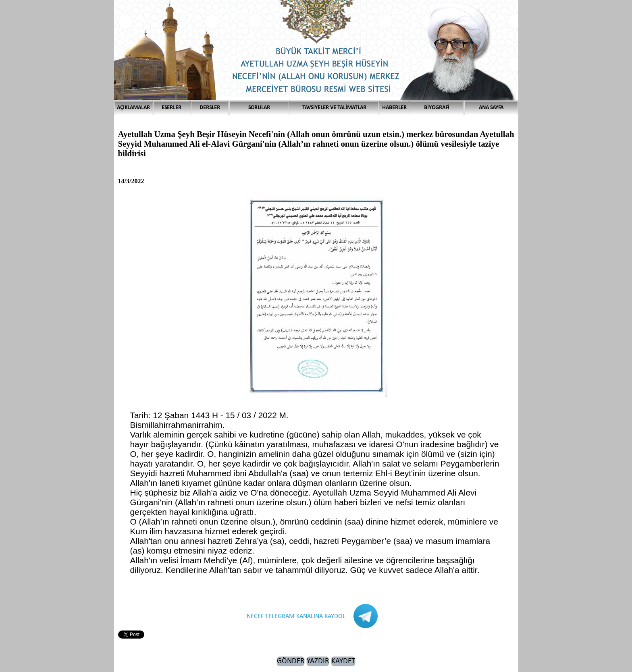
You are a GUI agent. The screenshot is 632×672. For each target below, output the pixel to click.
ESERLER (172, 108)
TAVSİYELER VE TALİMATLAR (334, 108)
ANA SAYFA (491, 108)
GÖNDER (291, 661)
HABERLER (394, 108)
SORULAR (259, 108)
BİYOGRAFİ (437, 108)
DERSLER (210, 108)
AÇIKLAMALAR (133, 108)
